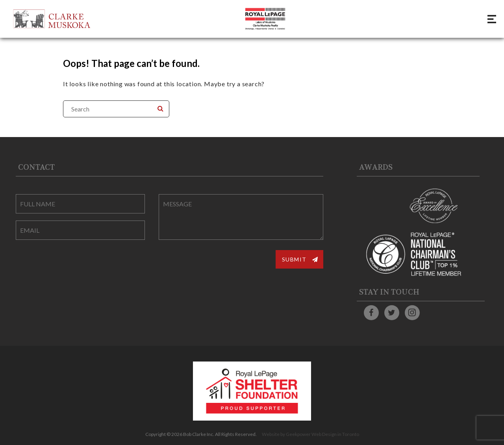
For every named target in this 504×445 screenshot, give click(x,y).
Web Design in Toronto (335, 434)
